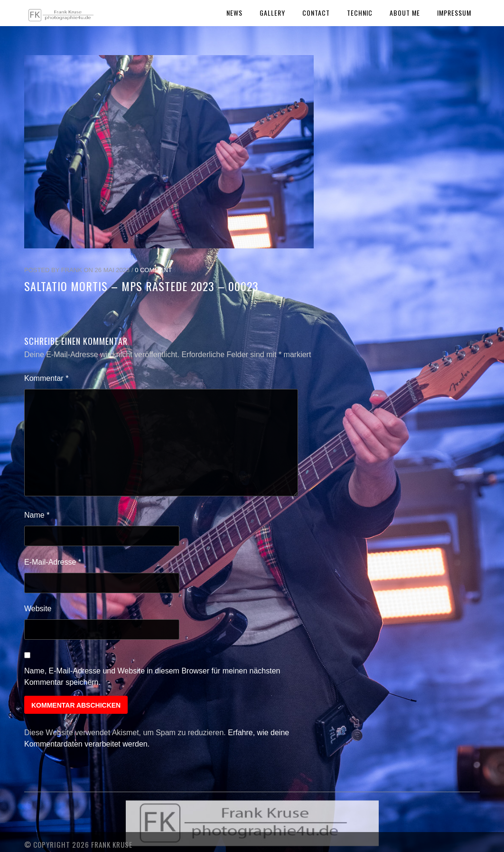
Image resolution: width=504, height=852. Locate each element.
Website (38, 609)
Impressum (454, 13)
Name (37, 515)
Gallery (272, 13)
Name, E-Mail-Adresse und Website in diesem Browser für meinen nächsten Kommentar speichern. (152, 677)
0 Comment (153, 270)
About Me (405, 13)
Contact (316, 13)
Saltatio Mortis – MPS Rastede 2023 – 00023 (141, 286)
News (234, 13)
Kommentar (46, 378)
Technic (360, 13)
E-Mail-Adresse (53, 562)
